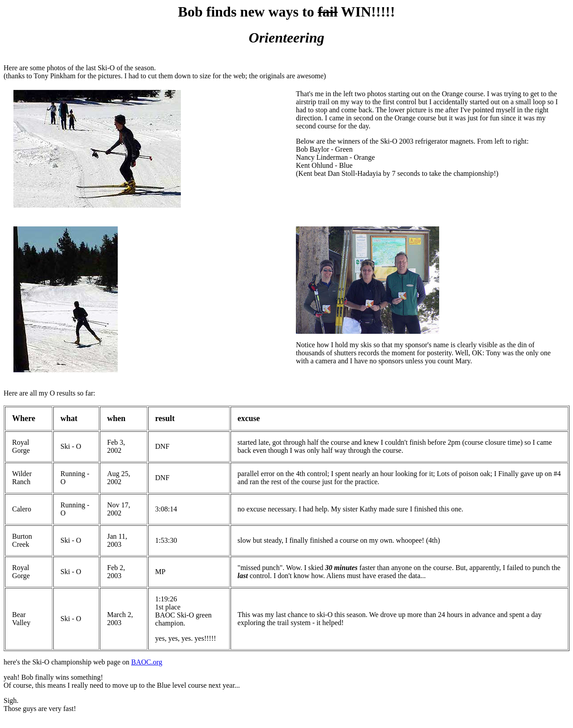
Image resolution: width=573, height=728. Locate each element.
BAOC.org (147, 662)
